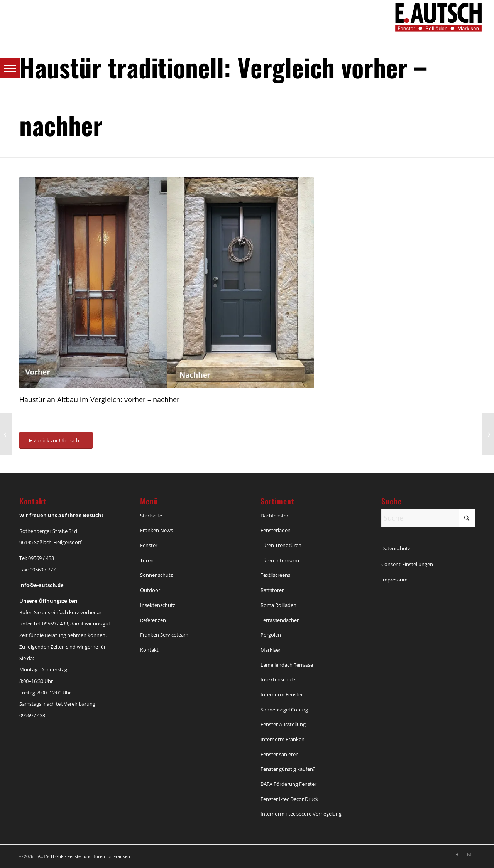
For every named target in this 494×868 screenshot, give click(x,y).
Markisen (271, 650)
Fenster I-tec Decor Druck (289, 799)
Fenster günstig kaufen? (288, 769)
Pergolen (271, 635)
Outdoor (150, 590)
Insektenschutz (158, 605)
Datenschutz (396, 548)
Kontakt (149, 650)
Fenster (149, 545)
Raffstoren (273, 590)
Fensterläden (276, 530)
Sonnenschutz (156, 575)
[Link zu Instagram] (469, 855)
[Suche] (428, 518)
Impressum (394, 580)
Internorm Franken (283, 739)
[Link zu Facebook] (457, 855)
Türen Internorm (280, 560)
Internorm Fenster (282, 694)
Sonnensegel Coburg (284, 710)
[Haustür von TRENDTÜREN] (488, 434)
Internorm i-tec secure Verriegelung (301, 814)
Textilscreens (275, 575)
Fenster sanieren (280, 754)
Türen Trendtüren (281, 545)
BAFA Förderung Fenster (288, 784)
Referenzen (153, 620)
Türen (147, 560)
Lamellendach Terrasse (287, 665)
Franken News (156, 530)
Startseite (151, 516)
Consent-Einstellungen (407, 564)
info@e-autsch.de (41, 585)
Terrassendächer (280, 620)
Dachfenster (274, 516)
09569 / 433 (41, 558)
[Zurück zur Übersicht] (56, 441)
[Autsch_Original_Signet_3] (438, 17)
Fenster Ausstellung (283, 724)
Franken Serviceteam (164, 635)
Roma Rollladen (278, 605)
